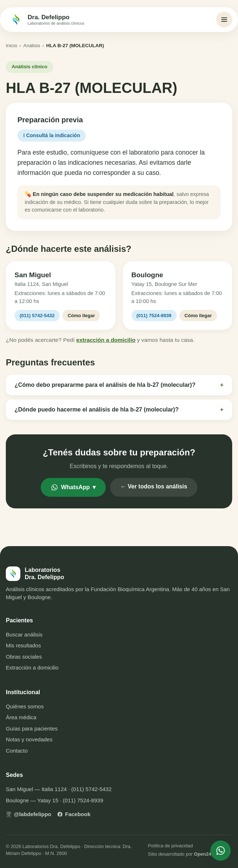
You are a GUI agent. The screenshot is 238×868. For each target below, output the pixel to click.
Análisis (32, 46)
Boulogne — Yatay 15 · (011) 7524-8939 (55, 800)
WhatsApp (73, 487)
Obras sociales (24, 657)
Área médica (21, 717)
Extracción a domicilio (32, 668)
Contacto (17, 751)
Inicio (12, 46)
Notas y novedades (29, 739)
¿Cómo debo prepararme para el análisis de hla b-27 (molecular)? (119, 385)
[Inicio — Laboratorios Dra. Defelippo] (47, 20)
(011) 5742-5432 (37, 316)
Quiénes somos (25, 706)
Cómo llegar (81, 316)
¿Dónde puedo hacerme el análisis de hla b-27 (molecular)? (119, 410)
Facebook (74, 814)
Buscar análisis (24, 634)
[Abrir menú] (224, 20)
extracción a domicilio (106, 340)
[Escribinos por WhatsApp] (221, 851)
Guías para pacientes (32, 728)
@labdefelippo (29, 814)
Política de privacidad (170, 846)
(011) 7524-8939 (154, 316)
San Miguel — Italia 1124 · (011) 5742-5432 (59, 789)
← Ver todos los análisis (154, 486)
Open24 (203, 854)
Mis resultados (23, 645)
